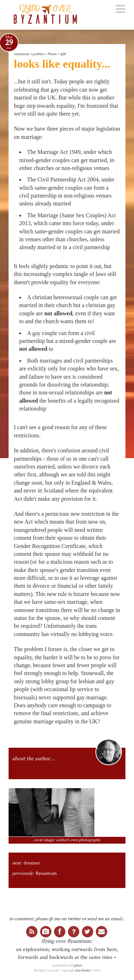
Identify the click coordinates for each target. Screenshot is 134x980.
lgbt (63, 54)
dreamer (32, 863)
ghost (78, 965)
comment (21, 54)
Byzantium (46, 873)
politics (38, 54)
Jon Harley (83, 970)
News (52, 54)
